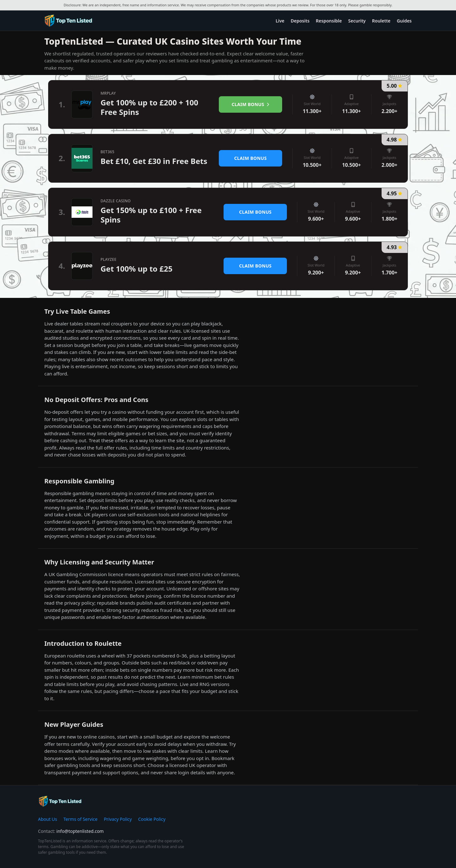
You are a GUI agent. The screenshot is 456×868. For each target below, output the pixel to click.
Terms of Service (80, 819)
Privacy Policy (118, 819)
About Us (47, 819)
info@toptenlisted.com (80, 831)
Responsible (329, 21)
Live (280, 21)
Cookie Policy (152, 819)
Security (357, 21)
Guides (404, 21)
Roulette (381, 21)
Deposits (300, 21)
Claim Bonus (251, 104)
